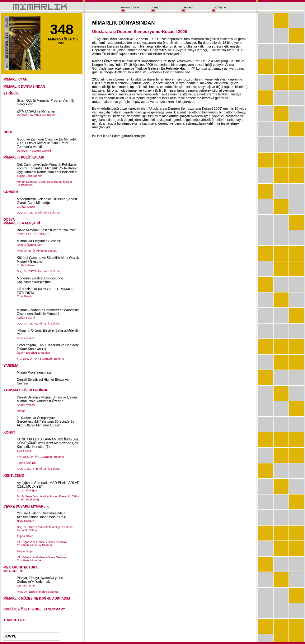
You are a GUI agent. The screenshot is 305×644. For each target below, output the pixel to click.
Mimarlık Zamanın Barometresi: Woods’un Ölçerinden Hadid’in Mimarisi (48, 312)
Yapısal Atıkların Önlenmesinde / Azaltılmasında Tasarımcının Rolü (42, 515)
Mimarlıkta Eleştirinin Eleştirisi (39, 241)
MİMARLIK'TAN (15, 79)
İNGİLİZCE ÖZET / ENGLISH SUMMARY (34, 609)
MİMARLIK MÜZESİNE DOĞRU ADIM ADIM (37, 598)
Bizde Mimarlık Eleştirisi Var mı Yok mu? (46, 230)
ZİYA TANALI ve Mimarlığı (36, 111)
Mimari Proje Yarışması (34, 372)
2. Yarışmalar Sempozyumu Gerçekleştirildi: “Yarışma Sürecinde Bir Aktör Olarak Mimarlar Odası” (46, 421)
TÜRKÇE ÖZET (15, 620)
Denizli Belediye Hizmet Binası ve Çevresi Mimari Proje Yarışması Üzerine (48, 399)
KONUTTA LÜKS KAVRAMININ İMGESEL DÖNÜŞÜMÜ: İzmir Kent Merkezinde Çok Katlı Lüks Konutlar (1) (48, 443)
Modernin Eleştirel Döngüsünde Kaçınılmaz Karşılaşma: (40, 280)
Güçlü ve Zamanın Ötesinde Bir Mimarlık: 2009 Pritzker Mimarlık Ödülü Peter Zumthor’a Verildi (47, 143)
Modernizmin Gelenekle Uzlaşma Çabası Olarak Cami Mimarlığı (47, 201)
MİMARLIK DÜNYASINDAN (24, 86)
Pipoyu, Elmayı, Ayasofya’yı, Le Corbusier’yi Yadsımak (40, 580)
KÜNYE (10, 636)
